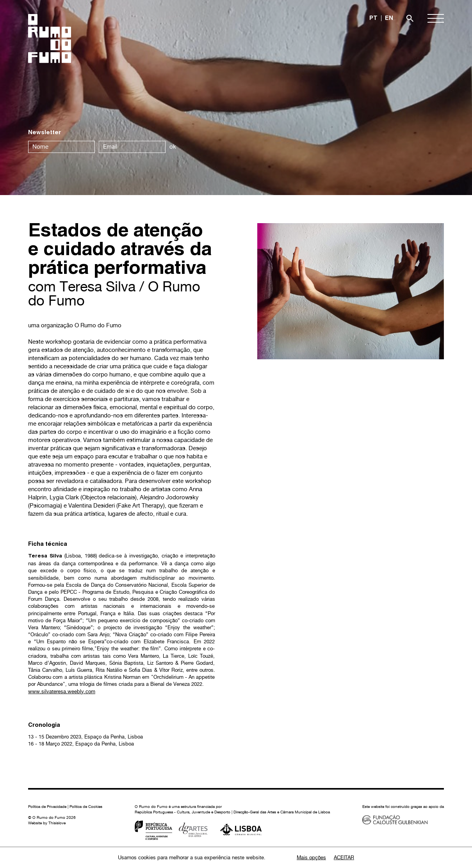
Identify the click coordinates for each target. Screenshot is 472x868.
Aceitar (344, 858)
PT (373, 19)
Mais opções (311, 858)
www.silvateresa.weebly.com (62, 691)
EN (389, 19)
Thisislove (57, 823)
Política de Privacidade (47, 806)
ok (173, 147)
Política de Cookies (86, 806)
